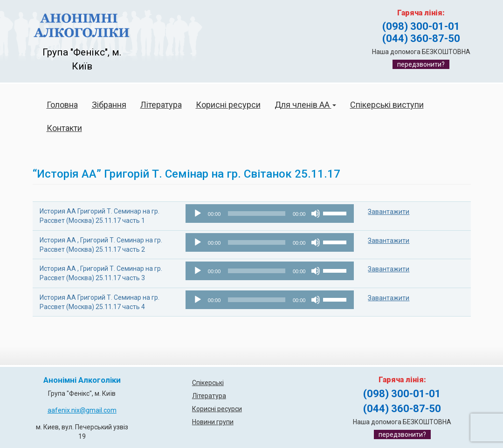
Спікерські (208, 383)
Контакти (64, 128)
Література (161, 105)
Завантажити (389, 212)
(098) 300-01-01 (421, 26)
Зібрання (109, 105)
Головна (62, 105)
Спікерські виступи (387, 105)
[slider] (257, 214)
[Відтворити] (198, 214)
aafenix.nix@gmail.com (82, 410)
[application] (270, 214)
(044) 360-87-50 (421, 38)
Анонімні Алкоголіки (82, 380)
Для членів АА (305, 105)
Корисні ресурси (228, 105)
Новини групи (213, 422)
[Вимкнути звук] (316, 214)
